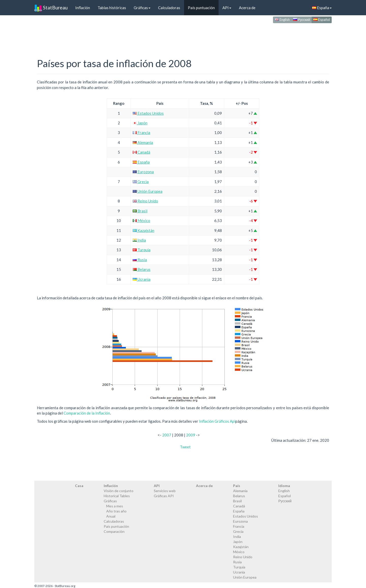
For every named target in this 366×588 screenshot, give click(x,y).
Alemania (143, 142)
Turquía (142, 250)
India (139, 240)
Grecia (141, 182)
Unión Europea (148, 191)
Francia (141, 133)
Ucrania (142, 279)
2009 (191, 435)
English (282, 20)
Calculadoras (169, 8)
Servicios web (165, 491)
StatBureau (51, 8)
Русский (302, 20)
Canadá (141, 152)
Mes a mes (115, 506)
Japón (140, 123)
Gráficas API (164, 496)
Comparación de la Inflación (87, 413)
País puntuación (201, 8)
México (141, 220)
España (322, 8)
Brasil (140, 211)
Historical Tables (117, 496)
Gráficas (142, 8)
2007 (167, 435)
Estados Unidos (148, 113)
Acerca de (247, 8)
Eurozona (143, 172)
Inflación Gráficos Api (217, 421)
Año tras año (116, 511)
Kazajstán (143, 230)
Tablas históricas (112, 8)
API (227, 8)
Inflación (83, 8)
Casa (79, 486)
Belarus (142, 269)
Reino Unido (145, 201)
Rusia (140, 260)
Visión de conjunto (119, 491)
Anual (111, 516)
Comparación (114, 531)
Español (322, 20)
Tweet (185, 447)
